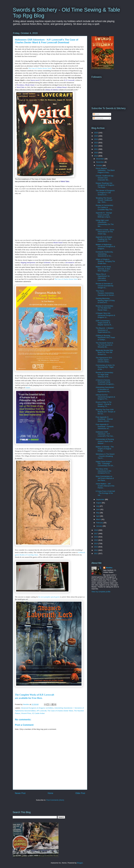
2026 (96, 133)
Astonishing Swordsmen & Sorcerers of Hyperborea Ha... (105, 389)
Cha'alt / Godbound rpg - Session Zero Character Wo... (105, 178)
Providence (21, 85)
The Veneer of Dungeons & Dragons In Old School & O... (105, 193)
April (98, 516)
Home (51, 793)
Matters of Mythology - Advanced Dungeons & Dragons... (105, 247)
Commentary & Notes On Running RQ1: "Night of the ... (105, 367)
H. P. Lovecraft (69, 80)
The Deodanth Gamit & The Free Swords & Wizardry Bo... (104, 345)
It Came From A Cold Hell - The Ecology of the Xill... (105, 493)
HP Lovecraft (42, 711)
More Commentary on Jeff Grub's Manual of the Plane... (105, 478)
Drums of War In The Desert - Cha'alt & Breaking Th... (104, 404)
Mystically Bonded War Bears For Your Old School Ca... (104, 352)
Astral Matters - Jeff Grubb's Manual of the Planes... (105, 486)
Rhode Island (30, 85)
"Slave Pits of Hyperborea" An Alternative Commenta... (103, 277)
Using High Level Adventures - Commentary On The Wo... (105, 223)
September (101, 499)
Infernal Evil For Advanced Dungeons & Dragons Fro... (105, 397)
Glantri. (28, 388)
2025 (96, 136)
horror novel (35, 80)
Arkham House (61, 87)
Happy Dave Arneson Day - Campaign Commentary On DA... (105, 464)
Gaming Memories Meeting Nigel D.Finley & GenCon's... (105, 300)
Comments (98, 118)
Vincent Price (26, 713)
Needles (109, 568)
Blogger (80, 863)
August (99, 503)
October (99, 165)
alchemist (47, 262)
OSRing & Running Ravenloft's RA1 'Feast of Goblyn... (105, 338)
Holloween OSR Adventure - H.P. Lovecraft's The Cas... (105, 434)
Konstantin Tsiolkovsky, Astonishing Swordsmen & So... (104, 254)
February (100, 523)
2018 (96, 530)
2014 (96, 543)
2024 (96, 139)
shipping (23, 262)
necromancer (70, 262)
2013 (96, 547)
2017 (96, 534)
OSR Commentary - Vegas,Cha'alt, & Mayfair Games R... (104, 323)
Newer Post (20, 793)
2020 (96, 153)
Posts (96, 114)
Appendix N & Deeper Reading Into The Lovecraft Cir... (104, 239)
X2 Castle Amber (38, 713)
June (98, 509)
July (98, 506)
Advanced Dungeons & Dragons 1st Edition (37, 708)
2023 (96, 143)
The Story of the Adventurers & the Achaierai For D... (103, 471)
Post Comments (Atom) (55, 800)
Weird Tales (21, 87)
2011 (96, 553)
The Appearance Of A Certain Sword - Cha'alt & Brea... (104, 360)
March (99, 519)
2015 (96, 540)
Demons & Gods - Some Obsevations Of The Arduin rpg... (105, 232)
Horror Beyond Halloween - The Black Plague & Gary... (105, 170)
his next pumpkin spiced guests (49, 597)
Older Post (80, 793)
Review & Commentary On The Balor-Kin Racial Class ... (104, 308)
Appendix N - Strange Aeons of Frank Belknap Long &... (104, 215)
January (99, 526)
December (100, 159)
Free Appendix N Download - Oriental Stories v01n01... (104, 419)
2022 (96, 146)
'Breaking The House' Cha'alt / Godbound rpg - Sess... (104, 200)
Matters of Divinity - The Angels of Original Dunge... (105, 449)
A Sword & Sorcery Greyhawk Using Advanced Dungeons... (105, 382)
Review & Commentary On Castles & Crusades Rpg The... (104, 207)
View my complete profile (101, 592)
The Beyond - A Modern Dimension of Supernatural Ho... (105, 330)
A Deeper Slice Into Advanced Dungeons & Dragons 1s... (105, 315)
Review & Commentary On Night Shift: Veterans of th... (104, 375)
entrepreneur (31, 262)
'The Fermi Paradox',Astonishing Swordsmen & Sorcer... (105, 293)
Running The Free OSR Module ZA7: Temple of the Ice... (105, 412)
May (98, 513)
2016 (96, 537)
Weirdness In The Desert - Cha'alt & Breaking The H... (105, 456)
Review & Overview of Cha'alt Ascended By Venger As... (104, 286)
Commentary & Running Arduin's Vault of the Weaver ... (105, 441)
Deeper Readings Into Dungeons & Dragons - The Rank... (105, 185)
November (100, 162)
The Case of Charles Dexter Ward (40, 68)
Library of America (52, 90)
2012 (96, 550)
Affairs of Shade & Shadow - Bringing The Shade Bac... (105, 261)
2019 (96, 156)
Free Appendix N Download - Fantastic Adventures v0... (105, 426)
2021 (96, 149)
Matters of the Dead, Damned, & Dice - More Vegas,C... (103, 269)
